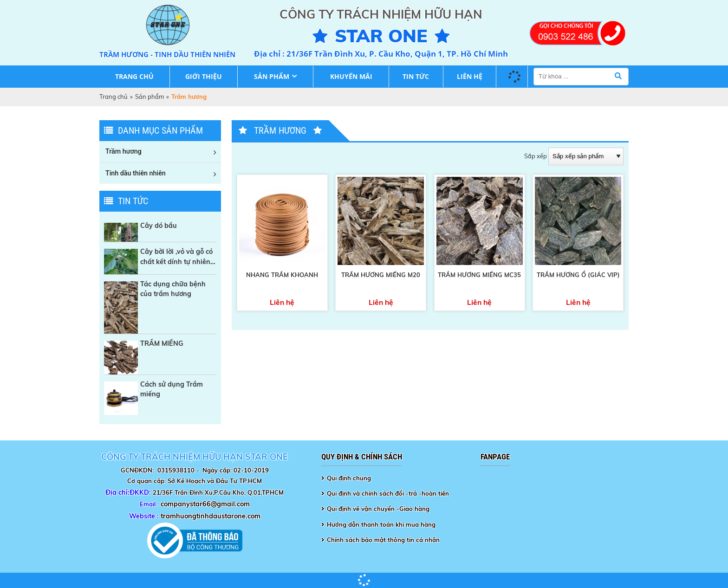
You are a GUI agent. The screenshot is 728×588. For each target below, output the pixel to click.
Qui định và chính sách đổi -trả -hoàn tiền (388, 493)
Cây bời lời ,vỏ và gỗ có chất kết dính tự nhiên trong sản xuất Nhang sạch (176, 257)
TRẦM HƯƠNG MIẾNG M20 (381, 275)
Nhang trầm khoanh (282, 275)
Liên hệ (470, 76)
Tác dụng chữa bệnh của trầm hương (173, 289)
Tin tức (416, 76)
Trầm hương (123, 151)
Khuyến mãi (351, 76)
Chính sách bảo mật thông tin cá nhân (383, 540)
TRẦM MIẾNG (162, 343)
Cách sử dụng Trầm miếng (172, 389)
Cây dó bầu (159, 226)
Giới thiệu (204, 76)
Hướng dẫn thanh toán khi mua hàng (381, 524)
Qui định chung (349, 478)
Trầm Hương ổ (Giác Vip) (578, 275)
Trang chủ (134, 76)
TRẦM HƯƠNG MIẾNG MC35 (479, 275)
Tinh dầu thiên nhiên (136, 173)
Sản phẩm (272, 76)
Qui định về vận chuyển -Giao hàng (378, 509)
